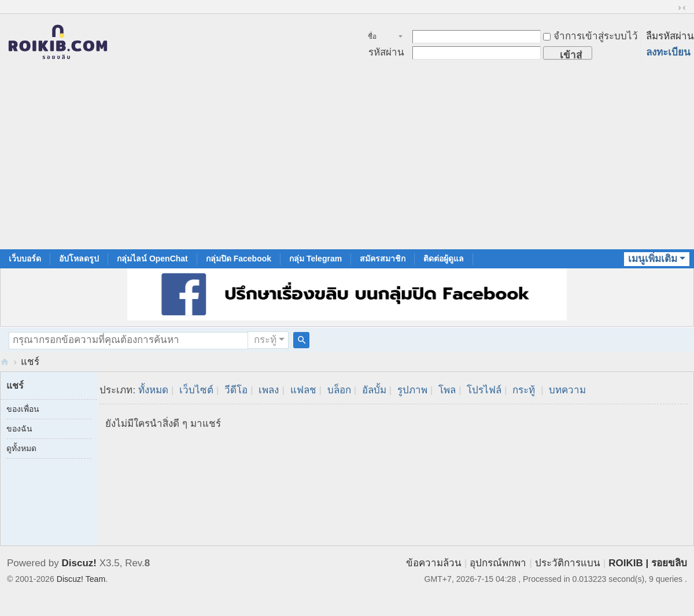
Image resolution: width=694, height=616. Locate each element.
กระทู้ (265, 340)
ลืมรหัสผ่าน (670, 36)
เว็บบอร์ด (25, 259)
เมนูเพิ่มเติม (653, 259)
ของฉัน (19, 429)
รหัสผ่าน (386, 52)
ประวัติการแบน (568, 563)
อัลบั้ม (374, 390)
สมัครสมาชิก (383, 259)
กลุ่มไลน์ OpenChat (152, 259)
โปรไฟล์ (484, 390)
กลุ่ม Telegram (315, 259)
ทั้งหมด (153, 390)
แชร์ (30, 362)
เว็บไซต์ (196, 390)
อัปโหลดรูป (79, 259)
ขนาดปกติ (682, 8)
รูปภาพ (412, 390)
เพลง (269, 390)
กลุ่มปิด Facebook (239, 259)
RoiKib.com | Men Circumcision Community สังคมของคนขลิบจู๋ (5, 362)
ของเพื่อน (23, 409)
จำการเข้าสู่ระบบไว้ (590, 36)
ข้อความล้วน (434, 563)
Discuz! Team (81, 579)
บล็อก (339, 390)
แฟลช (303, 390)
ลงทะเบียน (668, 52)
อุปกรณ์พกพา (498, 563)
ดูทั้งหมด (21, 448)
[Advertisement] (347, 163)
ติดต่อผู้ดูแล (444, 259)
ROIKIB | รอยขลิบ (648, 563)
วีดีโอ (236, 390)
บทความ (567, 390)
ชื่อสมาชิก (379, 38)
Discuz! (79, 563)
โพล (447, 390)
